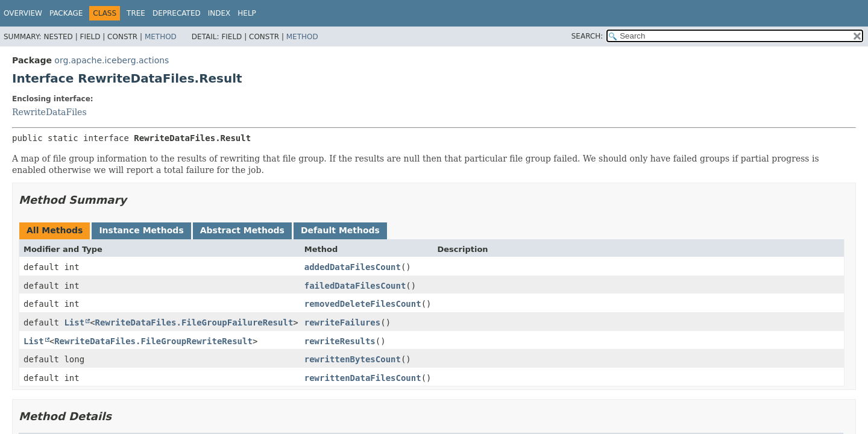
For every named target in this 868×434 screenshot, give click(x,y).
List (74, 322)
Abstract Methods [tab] (242, 230)
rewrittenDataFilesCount (363, 378)
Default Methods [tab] (340, 230)
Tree (136, 13)
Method (161, 37)
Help (247, 13)
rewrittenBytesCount (353, 359)
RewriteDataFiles (49, 112)
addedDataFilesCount (353, 267)
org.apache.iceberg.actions (112, 60)
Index (219, 13)
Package (66, 13)
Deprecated (177, 13)
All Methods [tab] (55, 230)
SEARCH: (587, 36)
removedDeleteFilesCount (363, 304)
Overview (23, 13)
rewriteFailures (342, 322)
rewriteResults (340, 341)
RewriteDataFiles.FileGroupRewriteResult (153, 341)
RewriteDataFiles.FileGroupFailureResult (194, 322)
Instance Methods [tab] (141, 230)
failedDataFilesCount (355, 286)
